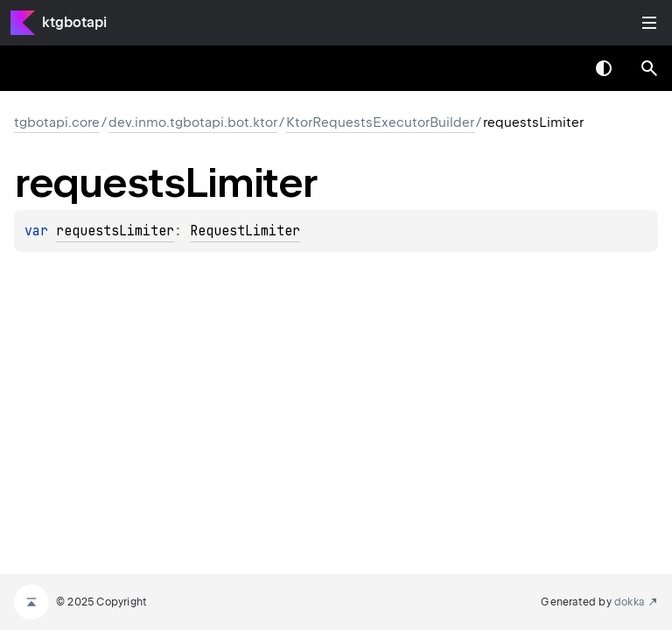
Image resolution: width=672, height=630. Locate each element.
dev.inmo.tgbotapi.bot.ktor (193, 122)
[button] (649, 68)
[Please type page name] (649, 68)
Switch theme (604, 68)
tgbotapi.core (57, 122)
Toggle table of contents (649, 23)
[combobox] (558, 68)
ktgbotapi (74, 22)
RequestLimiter (245, 231)
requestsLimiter (115, 231)
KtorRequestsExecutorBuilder (380, 122)
